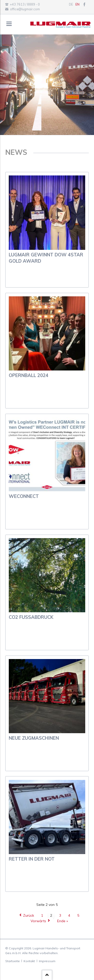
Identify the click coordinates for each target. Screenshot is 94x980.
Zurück (29, 915)
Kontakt (29, 961)
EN (77, 4)
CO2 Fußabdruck (31, 617)
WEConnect (24, 496)
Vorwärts (38, 921)
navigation (9, 24)
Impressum (47, 961)
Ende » (63, 921)
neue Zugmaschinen (34, 738)
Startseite (13, 961)
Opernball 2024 (29, 375)
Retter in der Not (32, 859)
